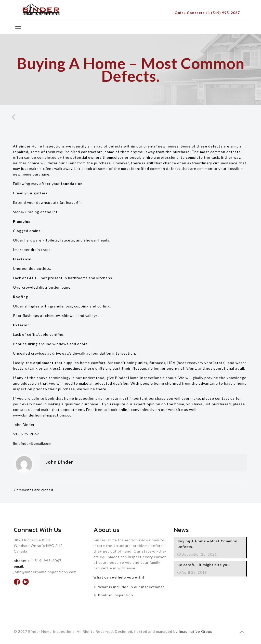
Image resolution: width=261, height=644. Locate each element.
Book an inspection (116, 595)
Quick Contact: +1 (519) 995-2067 (207, 13)
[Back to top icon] (242, 632)
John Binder (59, 462)
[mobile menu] (18, 26)
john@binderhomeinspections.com (45, 572)
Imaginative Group (196, 631)
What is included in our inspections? (131, 587)
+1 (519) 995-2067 (44, 561)
